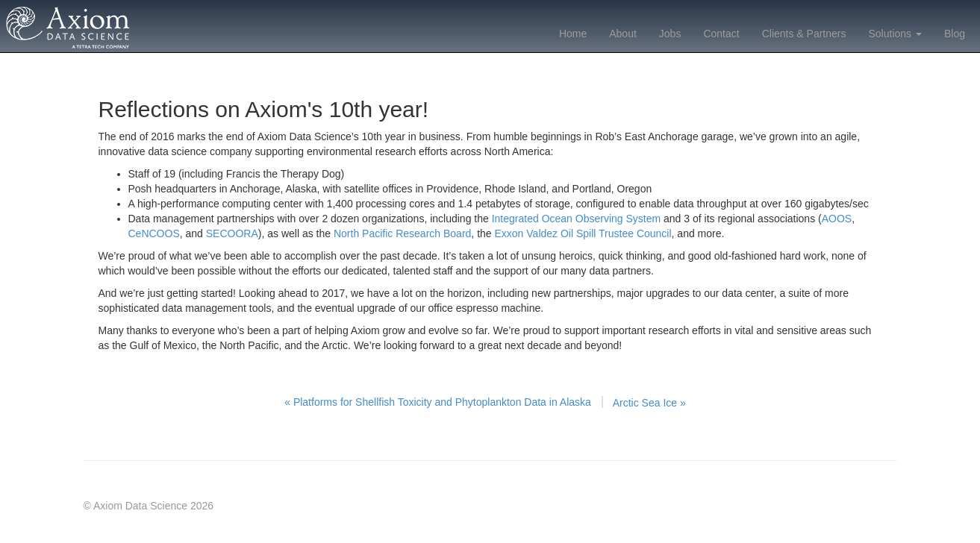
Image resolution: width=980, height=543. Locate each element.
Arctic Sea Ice (649, 403)
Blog (955, 34)
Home (573, 34)
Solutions (895, 34)
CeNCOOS (154, 233)
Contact (721, 34)
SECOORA (232, 233)
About (623, 34)
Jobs (670, 34)
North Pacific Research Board (402, 233)
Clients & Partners (804, 34)
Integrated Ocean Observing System (576, 219)
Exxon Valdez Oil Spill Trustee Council (583, 233)
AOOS (837, 219)
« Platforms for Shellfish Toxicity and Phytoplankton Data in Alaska (438, 402)
